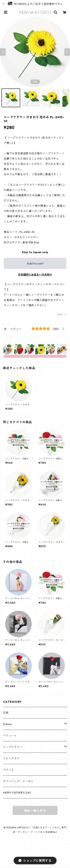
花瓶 (6, 713)
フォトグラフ (11, 758)
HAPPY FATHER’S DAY (17, 793)
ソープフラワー (13, 747)
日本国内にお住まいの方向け (35, 275)
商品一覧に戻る (35, 811)
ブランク (8, 770)
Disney (7, 724)
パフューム (10, 736)
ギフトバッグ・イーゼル (18, 781)
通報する (62, 315)
